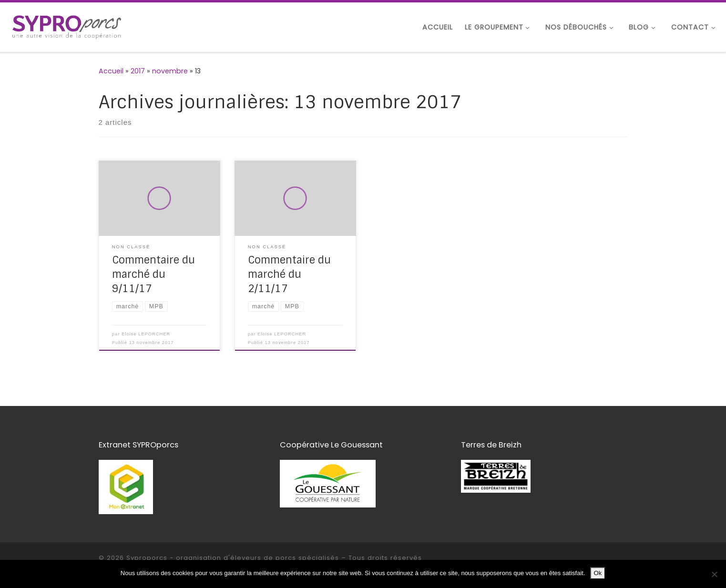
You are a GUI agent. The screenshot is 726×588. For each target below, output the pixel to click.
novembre (170, 71)
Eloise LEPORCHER (146, 334)
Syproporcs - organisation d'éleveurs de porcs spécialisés (233, 558)
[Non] (714, 574)
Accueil (111, 71)
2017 (138, 71)
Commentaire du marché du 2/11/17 (289, 274)
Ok (598, 573)
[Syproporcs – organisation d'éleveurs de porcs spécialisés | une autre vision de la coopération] (67, 26)
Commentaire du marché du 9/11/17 (153, 274)
